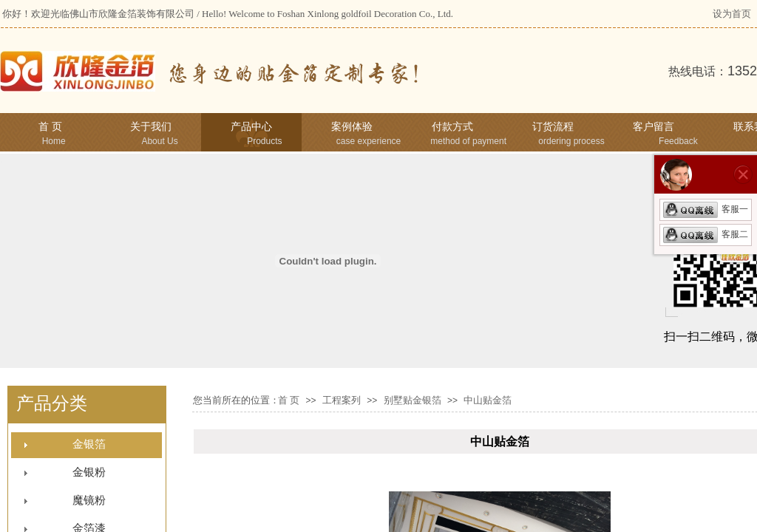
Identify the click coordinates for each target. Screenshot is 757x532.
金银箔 (89, 444)
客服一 (706, 209)
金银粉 (89, 472)
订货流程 (553, 127)
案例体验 (352, 127)
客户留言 (654, 127)
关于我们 (151, 127)
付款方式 (452, 127)
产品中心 (251, 127)
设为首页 (732, 14)
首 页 (50, 127)
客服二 (706, 234)
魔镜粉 (89, 500)
